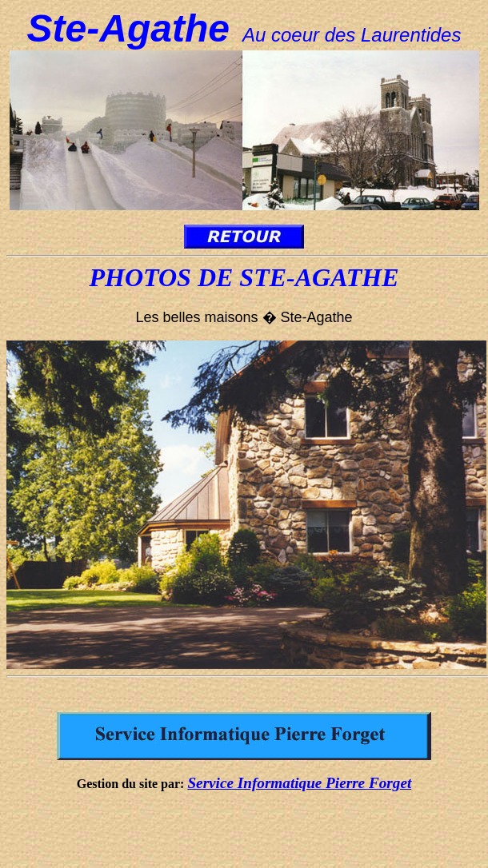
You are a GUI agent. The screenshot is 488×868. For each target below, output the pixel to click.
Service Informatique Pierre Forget (299, 783)
